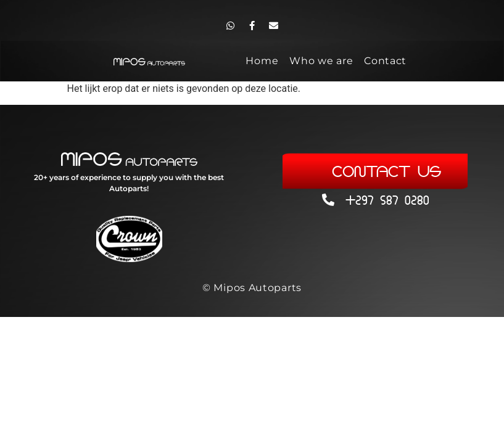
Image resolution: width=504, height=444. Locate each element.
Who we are (321, 61)
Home (262, 61)
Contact (385, 61)
